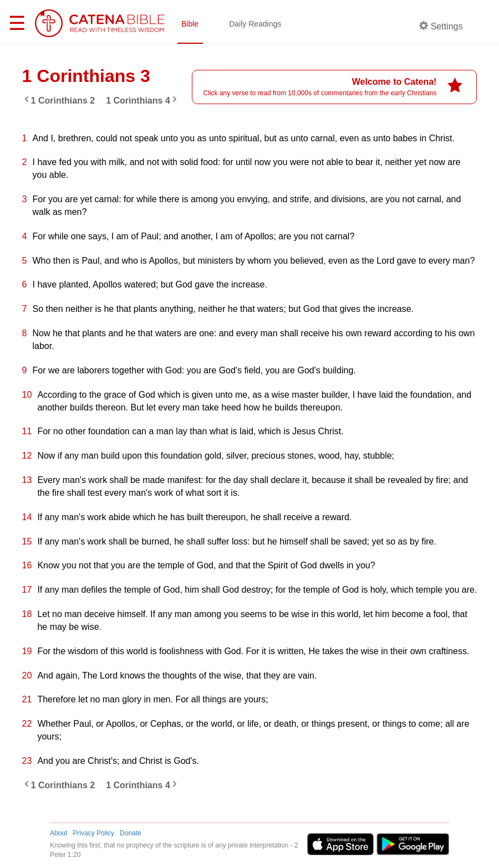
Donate (131, 833)
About (58, 833)
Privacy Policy (93, 833)
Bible (190, 24)
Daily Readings (255, 24)
